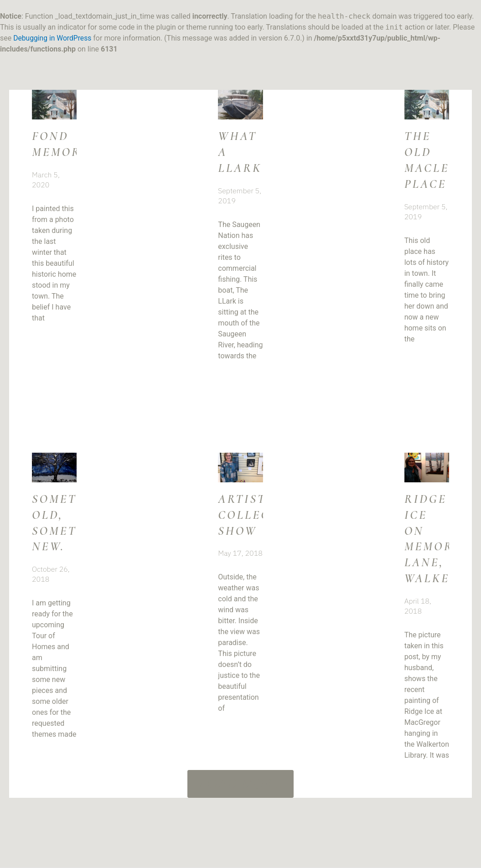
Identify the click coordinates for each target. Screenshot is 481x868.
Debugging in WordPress (53, 38)
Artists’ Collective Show (261, 522)
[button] (241, 798)
